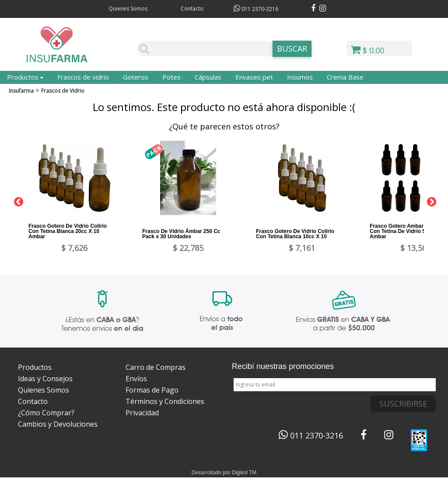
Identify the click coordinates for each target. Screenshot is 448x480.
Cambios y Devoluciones (58, 424)
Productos (25, 77)
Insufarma (21, 91)
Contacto (192, 9)
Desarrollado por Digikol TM (224, 473)
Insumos (300, 77)
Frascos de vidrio (83, 77)
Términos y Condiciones (165, 401)
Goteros (136, 77)
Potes (171, 77)
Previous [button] (17, 201)
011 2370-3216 (256, 9)
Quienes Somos (128, 9)
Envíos (136, 379)
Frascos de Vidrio (63, 91)
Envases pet (254, 77)
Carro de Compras (156, 367)
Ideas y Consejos (45, 379)
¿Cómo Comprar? (46, 413)
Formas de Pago (152, 390)
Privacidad (142, 413)
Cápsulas (208, 77)
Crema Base (345, 77)
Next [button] (430, 201)
